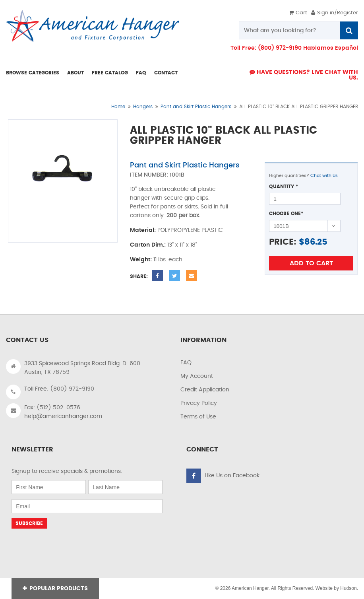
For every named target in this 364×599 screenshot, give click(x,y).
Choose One (286, 214)
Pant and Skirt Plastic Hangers (196, 107)
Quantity (284, 187)
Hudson (348, 588)
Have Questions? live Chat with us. (304, 75)
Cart (298, 13)
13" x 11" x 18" (182, 245)
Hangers (143, 107)
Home (118, 107)
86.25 (316, 242)
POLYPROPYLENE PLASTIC (190, 230)
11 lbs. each (168, 260)
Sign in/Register (335, 13)
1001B (177, 175)
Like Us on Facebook (232, 476)
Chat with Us (324, 176)
